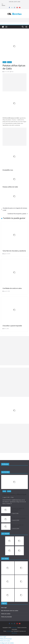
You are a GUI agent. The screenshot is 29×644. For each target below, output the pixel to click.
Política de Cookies (5, 641)
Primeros (9, 62)
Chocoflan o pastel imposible (12, 326)
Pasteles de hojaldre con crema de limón (18, 526)
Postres (9, 491)
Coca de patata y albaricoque (14, 494)
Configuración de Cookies (7, 643)
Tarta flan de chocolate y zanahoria (14, 251)
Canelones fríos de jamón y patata (18, 214)
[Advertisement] (14, 82)
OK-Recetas (5, 464)
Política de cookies (6, 614)
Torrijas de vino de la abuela (18, 518)
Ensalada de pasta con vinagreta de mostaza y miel (14, 209)
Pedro (12, 72)
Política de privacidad (6, 617)
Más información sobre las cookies (10, 611)
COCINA (4, 62)
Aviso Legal (4, 608)
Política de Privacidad (6, 639)
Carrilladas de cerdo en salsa (12, 288)
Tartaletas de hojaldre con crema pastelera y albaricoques (18, 510)
